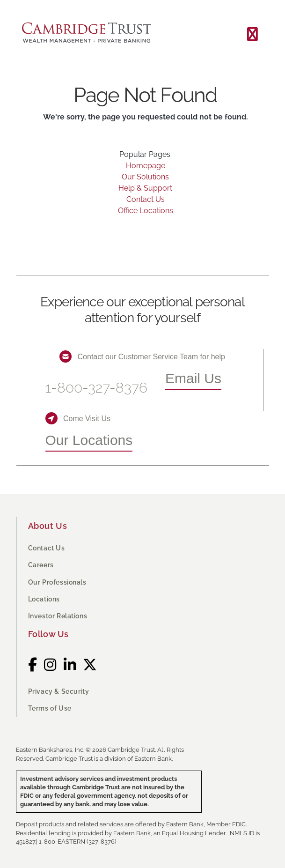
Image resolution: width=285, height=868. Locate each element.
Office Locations (146, 211)
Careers (41, 565)
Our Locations (89, 440)
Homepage (146, 166)
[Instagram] (50, 665)
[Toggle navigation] (252, 34)
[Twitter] (90, 665)
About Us (48, 526)
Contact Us (146, 199)
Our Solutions (145, 177)
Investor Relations (58, 616)
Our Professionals (57, 582)
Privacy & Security (59, 691)
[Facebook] (33, 665)
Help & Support (145, 188)
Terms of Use (50, 708)
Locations (44, 599)
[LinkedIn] (70, 665)
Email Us (193, 378)
